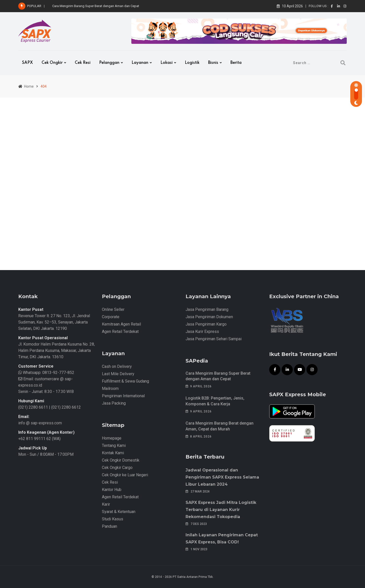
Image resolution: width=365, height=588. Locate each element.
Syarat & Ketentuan (119, 512)
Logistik (192, 63)
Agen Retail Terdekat (120, 331)
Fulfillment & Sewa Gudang (125, 381)
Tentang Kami (114, 445)
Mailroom (110, 388)
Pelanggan (109, 63)
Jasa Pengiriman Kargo (206, 324)
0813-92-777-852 (58, 373)
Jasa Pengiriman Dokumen (209, 317)
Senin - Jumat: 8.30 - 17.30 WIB (46, 392)
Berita (236, 63)
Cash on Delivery (117, 366)
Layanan (140, 63)
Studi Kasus (113, 519)
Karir (106, 504)
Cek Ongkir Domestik (121, 460)
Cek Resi (83, 63)
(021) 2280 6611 (33, 407)
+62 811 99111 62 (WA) (39, 439)
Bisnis (213, 63)
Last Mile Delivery (118, 374)
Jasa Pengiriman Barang (207, 309)
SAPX (28, 63)
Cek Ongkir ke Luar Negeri (125, 475)
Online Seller (113, 309)
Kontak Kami (113, 453)
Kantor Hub (112, 490)
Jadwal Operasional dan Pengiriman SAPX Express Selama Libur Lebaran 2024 (222, 477)
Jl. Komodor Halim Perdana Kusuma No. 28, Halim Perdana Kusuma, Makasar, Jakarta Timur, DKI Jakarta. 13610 (57, 350)
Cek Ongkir (52, 63)
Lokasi (167, 63)
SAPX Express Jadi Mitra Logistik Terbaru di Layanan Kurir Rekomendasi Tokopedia (221, 510)
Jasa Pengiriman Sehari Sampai (214, 339)
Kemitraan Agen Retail (121, 324)
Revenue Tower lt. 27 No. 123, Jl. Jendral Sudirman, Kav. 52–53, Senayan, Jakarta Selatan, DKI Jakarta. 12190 (54, 322)
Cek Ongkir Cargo (117, 468)
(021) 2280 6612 (66, 407)
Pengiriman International (123, 396)
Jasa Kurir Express (202, 331)
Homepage (112, 438)
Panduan (109, 526)
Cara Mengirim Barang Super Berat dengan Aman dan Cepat (96, 6)
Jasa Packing (114, 403)
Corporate (111, 317)
